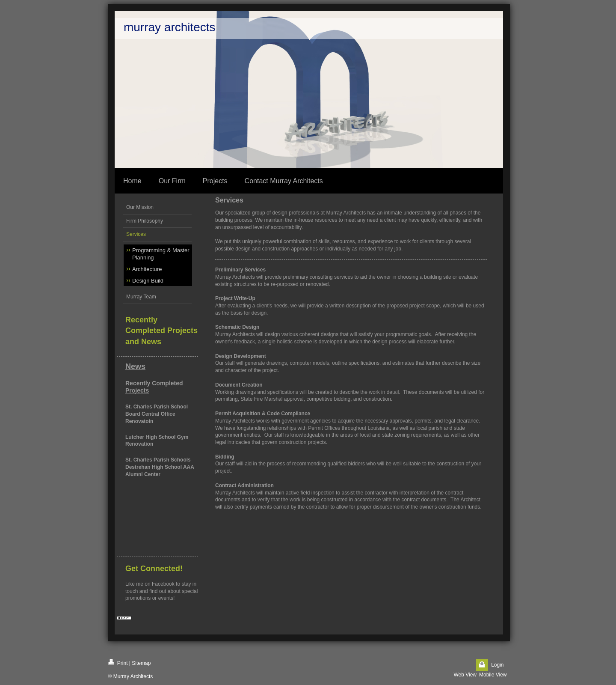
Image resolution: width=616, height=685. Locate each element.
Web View (465, 675)
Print (118, 663)
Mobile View (493, 675)
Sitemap (141, 663)
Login (497, 665)
